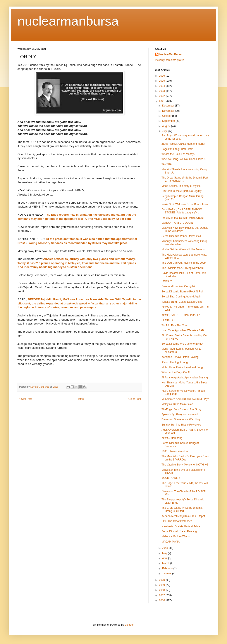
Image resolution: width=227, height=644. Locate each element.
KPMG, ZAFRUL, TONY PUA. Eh (181, 315)
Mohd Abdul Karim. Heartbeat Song (182, 367)
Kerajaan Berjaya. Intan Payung (180, 357)
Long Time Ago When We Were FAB (183, 330)
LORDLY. (167, 281)
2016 (162, 600)
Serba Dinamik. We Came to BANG (182, 344)
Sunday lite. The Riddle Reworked (181, 425)
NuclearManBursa (170, 54)
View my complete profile (169, 60)
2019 (162, 585)
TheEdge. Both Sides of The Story (181, 409)
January (167, 574)
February (168, 568)
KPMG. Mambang (172, 438)
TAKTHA (167, 164)
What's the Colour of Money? (178, 154)
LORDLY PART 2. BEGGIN (177, 223)
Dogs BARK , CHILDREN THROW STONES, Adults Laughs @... (182, 211)
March (166, 563)
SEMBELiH (168, 320)
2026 (162, 76)
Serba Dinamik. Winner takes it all (181, 236)
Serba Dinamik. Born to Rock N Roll (182, 292)
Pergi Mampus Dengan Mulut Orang (182, 218)
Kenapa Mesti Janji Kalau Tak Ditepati (183, 516)
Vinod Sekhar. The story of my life (181, 186)
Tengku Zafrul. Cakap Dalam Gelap (182, 302)
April (165, 558)
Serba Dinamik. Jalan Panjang (179, 531)
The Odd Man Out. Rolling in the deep (184, 263)
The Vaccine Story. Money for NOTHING (185, 465)
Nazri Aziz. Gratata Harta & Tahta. (181, 526)
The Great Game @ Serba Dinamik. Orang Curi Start (182, 509)
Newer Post (25, 399)
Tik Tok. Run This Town (175, 325)
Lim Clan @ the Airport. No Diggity (181, 191)
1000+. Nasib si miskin (175, 451)
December (169, 106)
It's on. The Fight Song (175, 362)
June (165, 548)
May (165, 553)
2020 (162, 580)
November (169, 111)
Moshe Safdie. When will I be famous (183, 249)
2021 (162, 101)
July (165, 131)
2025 (162, 81)
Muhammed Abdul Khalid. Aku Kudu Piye (185, 399)
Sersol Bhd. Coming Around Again (181, 297)
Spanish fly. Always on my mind (180, 414)
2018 (162, 590)
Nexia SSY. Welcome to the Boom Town (185, 204)
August (167, 126)
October (167, 116)
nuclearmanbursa (68, 21)
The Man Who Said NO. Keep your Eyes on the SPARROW (185, 458)
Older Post (135, 399)
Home (80, 399)
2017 (162, 595)
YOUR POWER (171, 478)
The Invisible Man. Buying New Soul (182, 268)
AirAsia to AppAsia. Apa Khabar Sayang (185, 378)
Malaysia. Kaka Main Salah (177, 404)
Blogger (129, 625)
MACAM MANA (171, 542)
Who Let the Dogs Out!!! (176, 372)
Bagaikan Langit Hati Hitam (177, 149)
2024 (162, 86)
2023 (162, 91)
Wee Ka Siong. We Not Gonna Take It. (184, 159)
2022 (162, 96)
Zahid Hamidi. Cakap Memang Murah (183, 144)
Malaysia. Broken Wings (176, 536)
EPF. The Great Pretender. (177, 521)
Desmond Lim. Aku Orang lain (179, 286)
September (169, 121)
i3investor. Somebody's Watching (181, 419)
